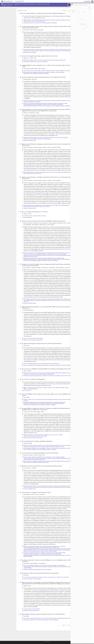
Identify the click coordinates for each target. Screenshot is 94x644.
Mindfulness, (45, 254)
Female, (51, 172)
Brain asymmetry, (29, 253)
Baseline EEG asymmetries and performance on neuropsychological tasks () (42, 466)
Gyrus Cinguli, (70, 299)
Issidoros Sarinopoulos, (36, 268)
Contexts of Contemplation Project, (30, 365)
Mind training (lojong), (69, 445)
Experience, (59, 549)
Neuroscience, (70, 101)
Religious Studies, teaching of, (34, 459)
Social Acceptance (44, 436)
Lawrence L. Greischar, (47, 147)
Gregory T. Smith (40, 412)
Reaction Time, (34, 173)
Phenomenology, (68, 399)
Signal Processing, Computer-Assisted (65, 487)
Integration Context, (27, 340)
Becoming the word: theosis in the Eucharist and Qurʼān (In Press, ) (40, 573)
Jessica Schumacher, (44, 223)
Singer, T (38, 113)
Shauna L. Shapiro (28, 371)
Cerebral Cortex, (35, 486)
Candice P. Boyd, (33, 30)
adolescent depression (66, 51)
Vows (63, 447)
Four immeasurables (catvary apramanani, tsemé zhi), (54, 445)
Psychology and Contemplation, (55, 365)
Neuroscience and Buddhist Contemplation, (55, 105)
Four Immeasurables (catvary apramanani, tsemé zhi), (60, 448)
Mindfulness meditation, (55, 71)
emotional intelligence (28, 568)
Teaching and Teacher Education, (55, 51)
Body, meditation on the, (28, 373)
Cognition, (41, 486)
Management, (45, 567)
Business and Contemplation (46, 569)
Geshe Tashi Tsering (28, 443)
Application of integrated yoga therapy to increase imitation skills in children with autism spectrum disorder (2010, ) (47, 307)
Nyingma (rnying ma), (28, 21)
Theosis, (62, 577)
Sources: (4, 6)
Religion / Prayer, (27, 389)
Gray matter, (54, 101)
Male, (57, 172)
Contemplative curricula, (50, 457)
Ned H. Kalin (67, 268)
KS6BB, (56, 373)
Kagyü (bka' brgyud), (66, 20)
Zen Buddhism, (50, 103)
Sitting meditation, (43, 374)
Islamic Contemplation (28, 217)
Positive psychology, (54, 60)
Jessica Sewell (40, 30)
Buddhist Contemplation (52, 23)
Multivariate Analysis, (68, 172)
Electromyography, (42, 172)
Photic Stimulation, (27, 173)
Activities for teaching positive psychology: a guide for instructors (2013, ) (40, 56)
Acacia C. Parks (33, 58)
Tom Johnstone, (45, 268)
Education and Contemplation (42, 62)
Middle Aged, (61, 172)
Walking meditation (51, 374)
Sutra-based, (35, 21)
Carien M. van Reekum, (29, 147)
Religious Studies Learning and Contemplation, (66, 461)
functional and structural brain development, (59, 138)
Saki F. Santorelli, (68, 223)
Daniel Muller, (61, 223)
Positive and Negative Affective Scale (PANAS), (64, 255)
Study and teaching (62, 60)
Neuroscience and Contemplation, (44, 106)
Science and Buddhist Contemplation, (30, 106)
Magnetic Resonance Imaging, (33, 300)
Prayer (45, 216)
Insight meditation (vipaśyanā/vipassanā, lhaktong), (63, 458)
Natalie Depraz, (27, 494)
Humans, (55, 172)
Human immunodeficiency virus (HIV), (63, 253)
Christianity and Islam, (28, 216)
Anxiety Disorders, (34, 299)
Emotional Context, (27, 610)
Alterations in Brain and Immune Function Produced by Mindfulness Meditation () (44, 221)
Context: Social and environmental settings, (42, 60)
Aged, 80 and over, (32, 172)
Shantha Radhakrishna (29, 310)
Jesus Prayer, (26, 390)
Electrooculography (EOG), (50, 253)
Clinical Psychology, (70, 50)
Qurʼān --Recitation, (57, 577)
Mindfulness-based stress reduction (30, 256)
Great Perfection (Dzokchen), (67, 549)
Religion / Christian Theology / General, (31, 388)
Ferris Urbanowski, (27, 225)
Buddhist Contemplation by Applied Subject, (39, 103)
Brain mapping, (29, 486)
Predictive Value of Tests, (51, 300)
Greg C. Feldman (42, 69)
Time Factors (39, 173)
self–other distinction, (28, 139)
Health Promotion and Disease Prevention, (32, 51)
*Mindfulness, (47, 435)
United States (42, 21)
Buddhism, (32, 101)
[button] (92, 1)
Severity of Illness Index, (67, 300)
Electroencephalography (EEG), (39, 253)
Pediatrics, (42, 51)
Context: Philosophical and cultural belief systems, (41, 20)
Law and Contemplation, (60, 72)
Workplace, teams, (67, 567)
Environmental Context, (28, 72)
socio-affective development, (37, 139)
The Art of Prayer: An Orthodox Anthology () (33, 379)
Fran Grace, (36, 455)
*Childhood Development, (39, 435)
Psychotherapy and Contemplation (30, 52)
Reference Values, (44, 487)
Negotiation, (62, 71)
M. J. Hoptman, (27, 468)
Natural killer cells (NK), (45, 255)
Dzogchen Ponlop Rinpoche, (56, 20)
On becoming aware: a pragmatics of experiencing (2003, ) (36, 492)
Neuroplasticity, (64, 101)
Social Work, (46, 51)
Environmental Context (35, 610)
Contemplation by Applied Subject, (30, 62)
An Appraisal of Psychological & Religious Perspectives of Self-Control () (42, 343)
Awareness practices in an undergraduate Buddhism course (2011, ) (40, 453)
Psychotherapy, (36, 374)
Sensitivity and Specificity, (53, 487)
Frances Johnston (42, 563)
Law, (41, 71)
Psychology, (31, 374)
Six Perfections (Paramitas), (54, 447)
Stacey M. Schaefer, (38, 147)
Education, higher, (44, 458)
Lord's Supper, (45, 577)
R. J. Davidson (33, 468)
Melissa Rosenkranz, (53, 223)
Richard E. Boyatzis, (34, 563)
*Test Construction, (53, 435)
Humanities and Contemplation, (51, 461)
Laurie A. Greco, (27, 412)
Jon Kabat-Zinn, (36, 223)
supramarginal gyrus (47, 139)
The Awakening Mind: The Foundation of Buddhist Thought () (37, 441)
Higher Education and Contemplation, (30, 73)
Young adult (26, 302)
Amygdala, (28, 299)
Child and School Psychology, (61, 50)
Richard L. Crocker (27, 214)
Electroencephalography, (62, 486)
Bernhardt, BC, (33, 113)
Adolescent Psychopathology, (49, 50)
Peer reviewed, (50, 577)
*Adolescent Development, (29, 435)
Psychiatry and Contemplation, (42, 258)
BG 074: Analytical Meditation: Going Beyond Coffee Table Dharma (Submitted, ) (43, 13)
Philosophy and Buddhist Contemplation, (53, 554)
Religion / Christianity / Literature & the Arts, (47, 388)
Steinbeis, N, (26, 113)
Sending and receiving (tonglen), (30, 447)
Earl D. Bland (26, 346)
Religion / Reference (34, 389)
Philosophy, (38, 551)
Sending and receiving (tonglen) (51, 551)
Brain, (25, 253)
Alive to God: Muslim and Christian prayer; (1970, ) (35, 212)
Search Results (9, 6)
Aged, (27, 172)
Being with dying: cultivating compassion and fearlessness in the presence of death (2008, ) (43, 614)
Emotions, (48, 172)
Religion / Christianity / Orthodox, (62, 388)
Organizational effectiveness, (53, 567)
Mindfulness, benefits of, (62, 254)
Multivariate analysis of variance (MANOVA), (32, 255)
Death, (58, 618)
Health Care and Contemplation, (64, 259)
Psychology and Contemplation (37, 340)
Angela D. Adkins (27, 586)
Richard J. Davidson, (28, 223)
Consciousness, (62, 546)
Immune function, (27, 254)
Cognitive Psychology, (47, 546)
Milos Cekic (34, 79)
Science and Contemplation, (55, 106)
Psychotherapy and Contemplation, (51, 259)
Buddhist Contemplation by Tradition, (61, 103)
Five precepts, (50, 458)
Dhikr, (40, 577)
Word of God (67, 577)
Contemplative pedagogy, (28, 60)
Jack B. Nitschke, (27, 268)
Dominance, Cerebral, (53, 486)
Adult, (25, 172)
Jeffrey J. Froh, (27, 58)
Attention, (28, 101)
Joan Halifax (26, 616)
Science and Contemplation (53, 261)
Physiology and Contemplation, (42, 261)
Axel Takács (26, 575)
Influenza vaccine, (34, 254)
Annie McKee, (27, 563)
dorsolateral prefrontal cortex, (34, 138)
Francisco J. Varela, (35, 494)
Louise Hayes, (27, 30)
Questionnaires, (59, 300)
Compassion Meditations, (42, 449)
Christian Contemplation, (28, 579)
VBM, (34, 102)
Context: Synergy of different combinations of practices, (34, 549)
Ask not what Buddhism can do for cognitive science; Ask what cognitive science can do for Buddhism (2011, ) (48, 395)
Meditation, (48, 71)
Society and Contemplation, (50, 72)
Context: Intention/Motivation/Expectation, (32, 364)
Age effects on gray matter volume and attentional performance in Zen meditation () (44, 77)
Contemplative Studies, (41, 457)
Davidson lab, (41, 205)
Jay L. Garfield (27, 397)
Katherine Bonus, (43, 225)
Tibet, (38, 21)
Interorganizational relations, (29, 567)
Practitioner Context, (27, 103)
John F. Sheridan (51, 225)
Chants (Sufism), (27, 577)
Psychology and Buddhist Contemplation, (31, 555)
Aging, (25, 101)
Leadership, (40, 567)
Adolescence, (41, 50)
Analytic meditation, (27, 20)
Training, (25, 102)
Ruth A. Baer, (34, 412)
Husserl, (39, 550)
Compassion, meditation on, (38, 445)
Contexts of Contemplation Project (30, 140)
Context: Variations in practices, (51, 549)
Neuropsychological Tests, (36, 487)
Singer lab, (26, 138)
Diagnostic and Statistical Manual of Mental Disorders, (53, 299)
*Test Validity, (60, 435)
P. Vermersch (42, 494)
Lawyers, (44, 71)
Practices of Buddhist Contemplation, (41, 23)
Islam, (42, 216)
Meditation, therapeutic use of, (68, 373)
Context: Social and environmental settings (35, 338)
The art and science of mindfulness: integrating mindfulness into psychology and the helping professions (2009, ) (48, 369)
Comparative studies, (37, 216)
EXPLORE (87, 2)
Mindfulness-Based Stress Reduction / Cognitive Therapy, (34, 259)
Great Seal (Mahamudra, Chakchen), (30, 550)
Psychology (26, 401)
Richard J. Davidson (56, 147)
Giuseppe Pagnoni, (28, 79)
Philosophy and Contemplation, (40, 554)
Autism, (25, 338)
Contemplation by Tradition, (29, 23)
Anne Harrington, (35, 225)
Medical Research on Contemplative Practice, (56, 258)
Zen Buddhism (38, 102)
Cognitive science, (31, 399)
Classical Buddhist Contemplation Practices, (32, 448)
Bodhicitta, (26, 445)
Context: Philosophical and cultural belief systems (50, 364)
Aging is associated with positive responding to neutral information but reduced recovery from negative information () (48, 145)
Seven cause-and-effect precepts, (42, 447)
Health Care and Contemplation (67, 376)
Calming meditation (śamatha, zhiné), (35, 546)
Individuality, (26, 487)
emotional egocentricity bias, (45, 138)
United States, (30, 102)
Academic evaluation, (28, 457)
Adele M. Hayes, (34, 69)
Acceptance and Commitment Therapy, (31, 50)
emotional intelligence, (61, 565)
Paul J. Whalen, (52, 268)
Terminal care (70, 618)
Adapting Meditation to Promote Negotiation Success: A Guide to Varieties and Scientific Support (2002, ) (47, 66)
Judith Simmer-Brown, (28, 455)
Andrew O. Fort (42, 455)
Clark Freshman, (27, 69)
